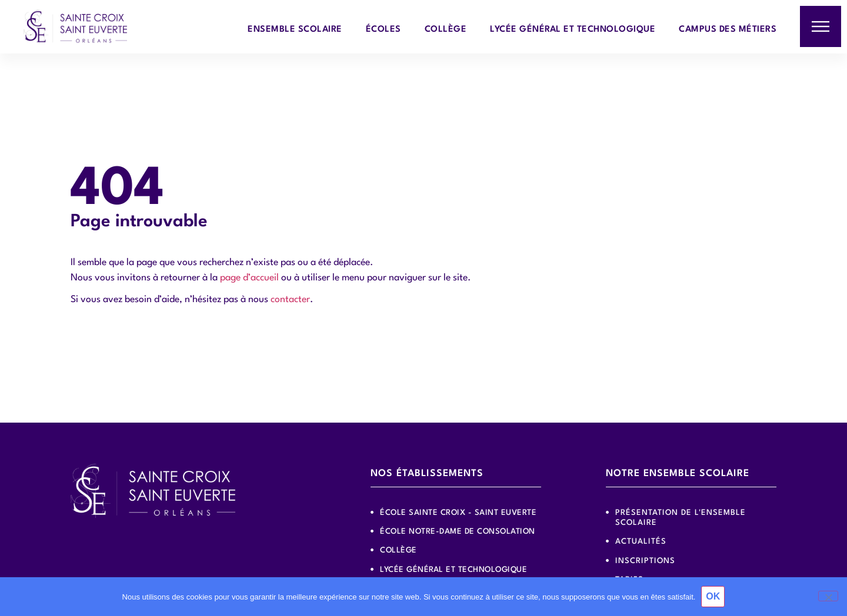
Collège (446, 30)
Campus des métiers (728, 30)
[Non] (828, 596)
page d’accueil (249, 278)
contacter (290, 300)
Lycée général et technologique (573, 30)
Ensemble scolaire (295, 30)
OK (713, 596)
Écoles (384, 30)
